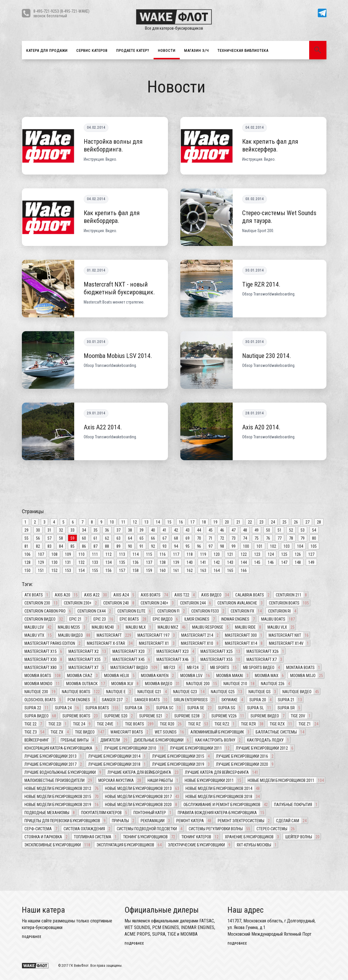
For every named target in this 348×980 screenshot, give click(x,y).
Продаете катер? (133, 51)
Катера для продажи (47, 51)
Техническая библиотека (243, 51)
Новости (167, 51)
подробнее (32, 937)
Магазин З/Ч (196, 51)
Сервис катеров (92, 51)
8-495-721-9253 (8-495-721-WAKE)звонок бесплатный (61, 13)
